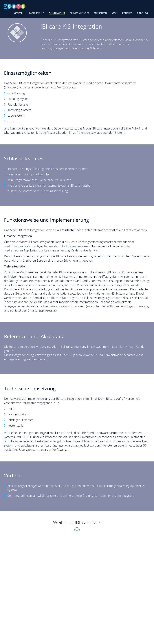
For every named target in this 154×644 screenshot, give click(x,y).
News (114, 13)
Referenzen (100, 13)
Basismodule (37, 13)
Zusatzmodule (57, 13)
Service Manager (80, 13)
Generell (19, 13)
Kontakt (127, 13)
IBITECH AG (142, 13)
